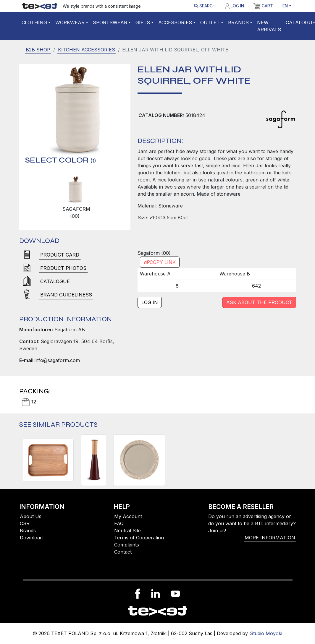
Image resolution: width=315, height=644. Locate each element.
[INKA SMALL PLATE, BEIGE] (139, 460)
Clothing (34, 22)
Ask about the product (259, 302)
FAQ (119, 523)
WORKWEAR (70, 22)
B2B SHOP (38, 50)
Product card (60, 255)
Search (205, 6)
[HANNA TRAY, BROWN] (48, 460)
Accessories (175, 22)
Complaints (127, 545)
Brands (238, 22)
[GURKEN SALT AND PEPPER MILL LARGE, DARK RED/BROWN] (94, 460)
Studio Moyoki (266, 633)
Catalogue (55, 281)
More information (270, 538)
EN (285, 6)
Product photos (63, 268)
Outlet (210, 22)
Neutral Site (127, 531)
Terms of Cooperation (139, 538)
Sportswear (110, 22)
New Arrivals (269, 26)
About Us (31, 516)
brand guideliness (66, 295)
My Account (128, 516)
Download (31, 538)
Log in (234, 6)
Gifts (143, 22)
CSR (25, 523)
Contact (123, 552)
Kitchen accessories (87, 50)
